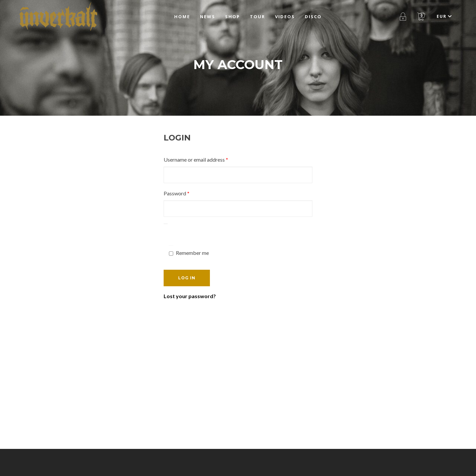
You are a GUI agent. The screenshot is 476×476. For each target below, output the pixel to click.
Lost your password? (190, 296)
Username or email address (206, 159)
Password (187, 192)
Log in (187, 278)
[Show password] (166, 224)
